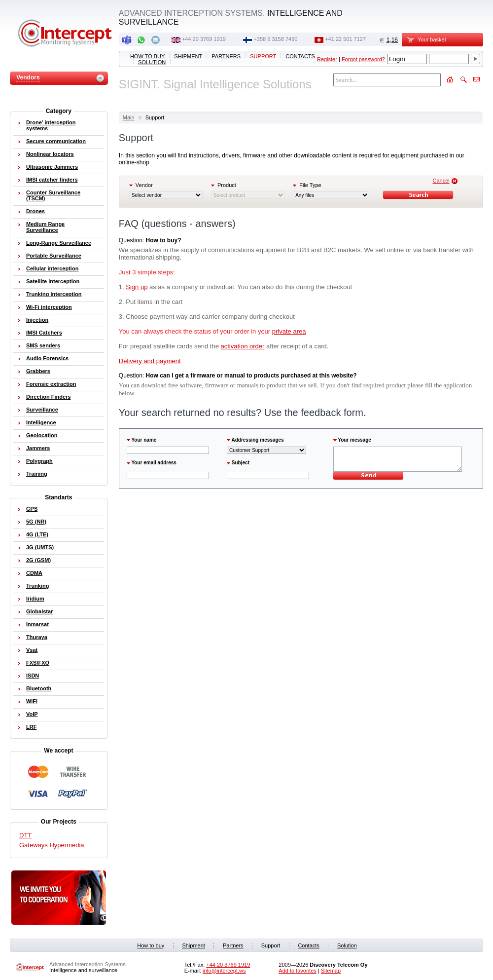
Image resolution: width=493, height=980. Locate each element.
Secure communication (56, 141)
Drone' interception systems (51, 125)
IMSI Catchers (44, 333)
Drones (35, 211)
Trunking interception (54, 294)
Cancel (441, 181)
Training (37, 474)
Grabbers (38, 371)
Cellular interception (52, 268)
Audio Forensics (47, 358)
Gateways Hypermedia (52, 845)
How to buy (147, 56)
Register (327, 59)
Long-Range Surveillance (59, 243)
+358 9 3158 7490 (275, 39)
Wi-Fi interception (49, 307)
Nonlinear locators (50, 154)
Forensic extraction (51, 384)
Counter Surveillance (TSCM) (53, 195)
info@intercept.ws (224, 971)
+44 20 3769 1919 (204, 39)
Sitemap (331, 971)
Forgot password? (363, 59)
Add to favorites (297, 971)
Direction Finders (48, 397)
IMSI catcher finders (52, 180)
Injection (37, 320)
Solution (152, 62)
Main (129, 117)
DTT (25, 835)
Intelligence (41, 422)
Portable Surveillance (54, 256)
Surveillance (42, 410)
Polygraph (39, 461)
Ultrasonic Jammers (52, 167)
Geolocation (42, 435)
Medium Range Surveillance (45, 227)
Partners (226, 56)
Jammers (38, 448)
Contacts (300, 56)
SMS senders (43, 345)
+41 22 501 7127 (345, 39)
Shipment (188, 56)
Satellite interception (53, 281)
